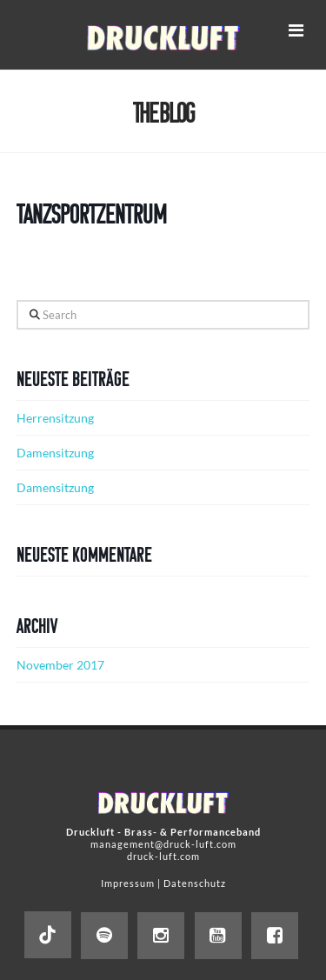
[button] (296, 30)
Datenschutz (195, 883)
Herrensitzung (55, 418)
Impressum (128, 883)
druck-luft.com (163, 856)
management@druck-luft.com (163, 844)
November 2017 (60, 665)
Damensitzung (55, 453)
